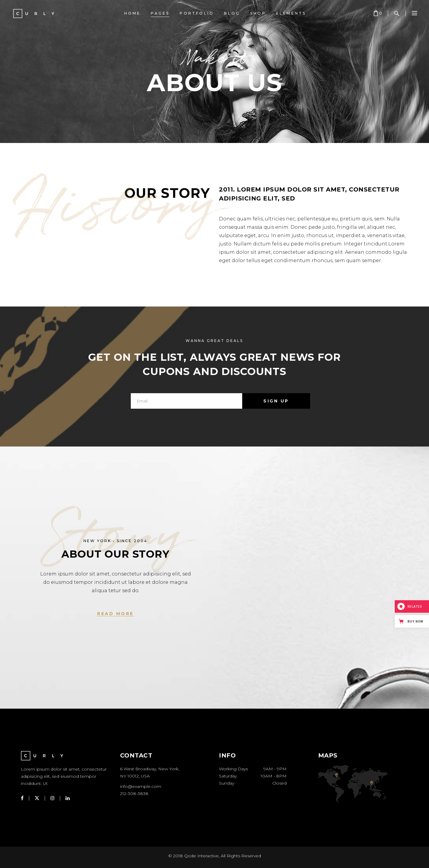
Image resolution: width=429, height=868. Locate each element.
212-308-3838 (134, 794)
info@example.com (141, 786)
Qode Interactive (201, 856)
